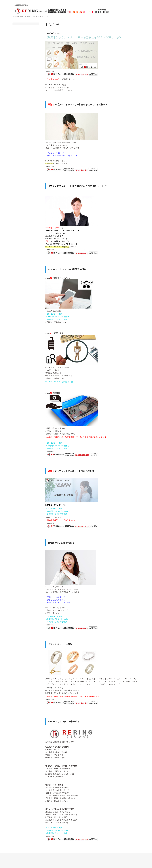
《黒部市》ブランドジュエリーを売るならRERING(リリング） (84, 37)
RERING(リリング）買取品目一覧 (59, 382)
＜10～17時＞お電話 (54, 314)
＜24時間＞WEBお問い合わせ (57, 317)
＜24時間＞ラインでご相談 (56, 319)
